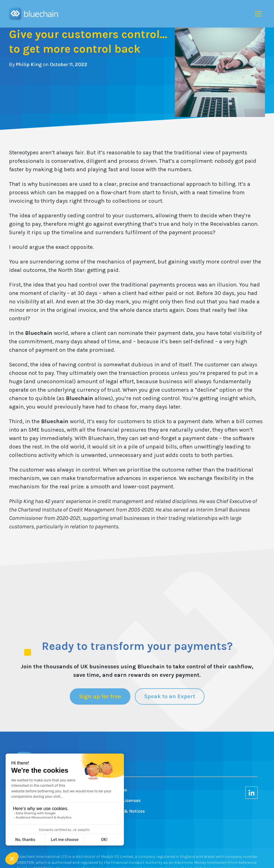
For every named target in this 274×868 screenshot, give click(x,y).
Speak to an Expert (170, 696)
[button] (258, 14)
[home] (34, 14)
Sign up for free (100, 696)
